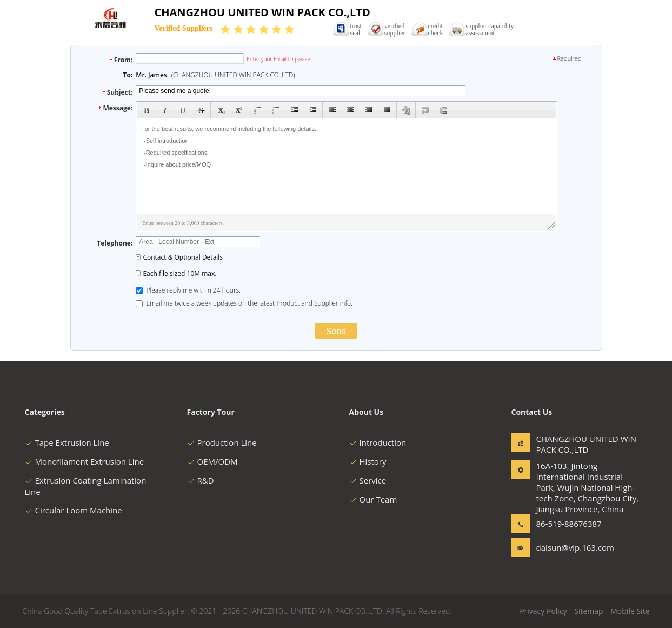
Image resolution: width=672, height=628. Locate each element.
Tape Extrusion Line (67, 442)
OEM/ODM (212, 461)
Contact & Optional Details (179, 257)
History (368, 461)
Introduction (378, 442)
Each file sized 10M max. (176, 273)
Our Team (373, 499)
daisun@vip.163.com (570, 547)
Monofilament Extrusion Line (85, 461)
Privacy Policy (543, 611)
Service (368, 480)
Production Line (222, 442)
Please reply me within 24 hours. (188, 290)
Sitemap (588, 611)
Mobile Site (630, 611)
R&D (201, 480)
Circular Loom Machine (74, 510)
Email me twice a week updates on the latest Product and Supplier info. (244, 303)
